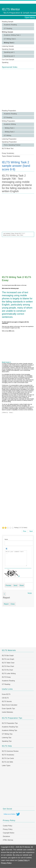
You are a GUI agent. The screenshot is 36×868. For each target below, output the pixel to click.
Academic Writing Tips (10, 730)
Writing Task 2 (9, 43)
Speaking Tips (7, 741)
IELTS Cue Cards (8, 758)
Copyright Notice (9, 833)
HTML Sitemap (8, 840)
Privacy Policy (8, 829)
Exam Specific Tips (8, 709)
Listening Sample (8, 46)
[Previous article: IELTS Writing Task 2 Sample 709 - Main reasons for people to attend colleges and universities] (25, 531)
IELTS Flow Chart (8, 666)
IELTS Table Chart (8, 663)
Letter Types (6, 766)
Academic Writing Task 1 (12, 35)
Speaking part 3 (9, 56)
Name (6, 539)
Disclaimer (6, 836)
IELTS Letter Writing (9, 673)
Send (15, 585)
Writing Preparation (8, 121)
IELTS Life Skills (7, 762)
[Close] (4, 594)
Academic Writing (10, 124)
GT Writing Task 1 (10, 39)
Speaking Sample (8, 49)
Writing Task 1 (10, 128)
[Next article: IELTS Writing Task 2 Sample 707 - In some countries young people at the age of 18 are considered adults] (31, 531)
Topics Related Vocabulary (11, 156)
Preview (8, 585)
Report (6, 604)
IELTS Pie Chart (7, 670)
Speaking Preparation (9, 142)
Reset (22, 585)
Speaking (5, 62)
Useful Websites (7, 712)
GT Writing (7, 135)
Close (13, 604)
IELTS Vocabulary (8, 755)
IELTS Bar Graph (8, 656)
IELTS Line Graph (8, 659)
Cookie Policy (8, 826)
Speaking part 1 (9, 52)
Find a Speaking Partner (12, 145)
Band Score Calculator (10, 705)
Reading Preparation (9, 111)
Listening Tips (7, 738)
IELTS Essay (6, 677)
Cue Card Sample (8, 60)
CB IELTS (5, 698)
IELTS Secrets (7, 701)
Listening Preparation (9, 139)
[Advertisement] (18, 89)
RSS (30, 593)
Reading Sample (8, 22)
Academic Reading (10, 25)
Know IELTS (6, 694)
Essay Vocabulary (8, 153)
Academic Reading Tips (10, 727)
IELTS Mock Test (8, 148)
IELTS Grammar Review (10, 751)
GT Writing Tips (7, 734)
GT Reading (8, 28)
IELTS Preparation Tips (10, 723)
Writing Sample (7, 32)
